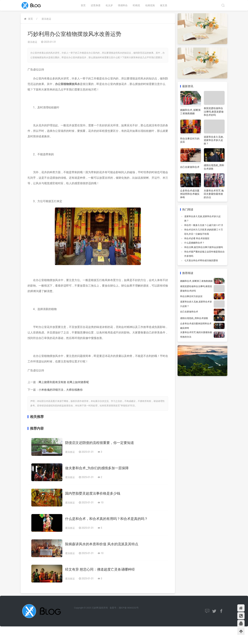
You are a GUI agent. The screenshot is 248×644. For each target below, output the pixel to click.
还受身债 (96, 5)
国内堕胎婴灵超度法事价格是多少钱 (93, 493)
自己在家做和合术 (190, 167)
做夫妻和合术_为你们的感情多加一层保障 (97, 468)
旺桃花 (136, 5)
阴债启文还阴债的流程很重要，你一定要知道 (100, 443)
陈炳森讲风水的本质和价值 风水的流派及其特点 (102, 544)
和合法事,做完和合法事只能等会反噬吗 (204, 247)
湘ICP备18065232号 (129, 608)
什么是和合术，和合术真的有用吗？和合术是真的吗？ (106, 519)
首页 (83, 5)
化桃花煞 (150, 5)
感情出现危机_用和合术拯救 (194, 318)
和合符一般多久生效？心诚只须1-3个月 (204, 225)
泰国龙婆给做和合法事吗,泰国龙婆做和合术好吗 (214, 112)
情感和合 (123, 5)
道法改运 (46, 19)
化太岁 (109, 5)
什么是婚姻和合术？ (194, 243)
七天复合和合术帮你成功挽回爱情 (201, 260)
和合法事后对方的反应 (191, 296)
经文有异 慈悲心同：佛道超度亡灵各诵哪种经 (100, 569)
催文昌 (164, 5)
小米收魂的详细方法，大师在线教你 (61, 390)
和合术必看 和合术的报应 (197, 238)
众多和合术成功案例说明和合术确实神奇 (190, 194)
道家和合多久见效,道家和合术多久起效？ (214, 140)
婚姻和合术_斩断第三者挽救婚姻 (196, 281)
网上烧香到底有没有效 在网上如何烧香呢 (64, 382)
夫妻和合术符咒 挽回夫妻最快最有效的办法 (214, 194)
